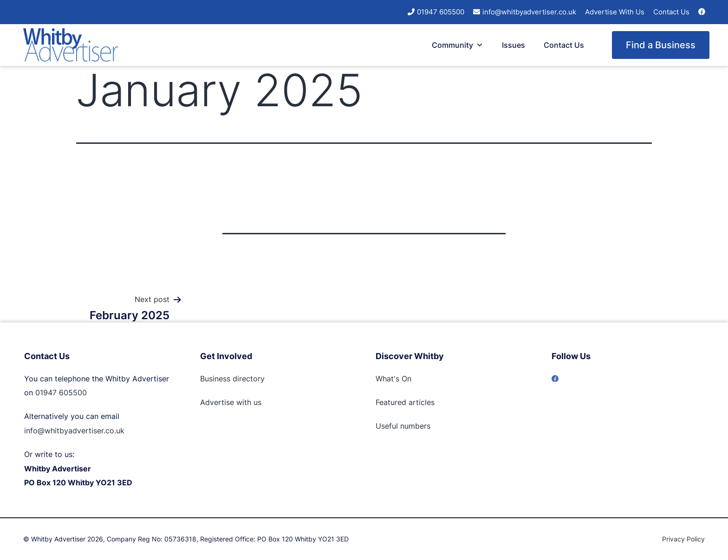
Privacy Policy (683, 539)
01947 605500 (441, 12)
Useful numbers (403, 426)
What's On (393, 379)
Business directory (232, 379)
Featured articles (405, 402)
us (256, 402)
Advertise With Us (615, 12)
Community (458, 45)
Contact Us (671, 12)
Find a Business (661, 45)
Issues (513, 45)
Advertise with (226, 402)
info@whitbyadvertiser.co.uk (529, 12)
